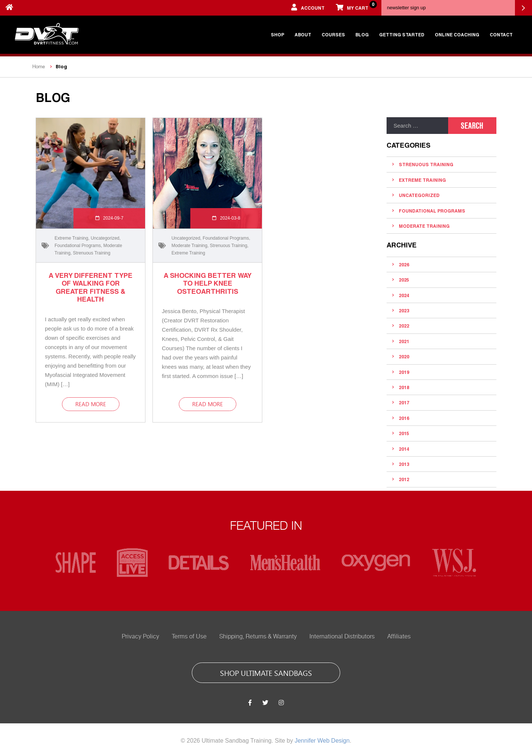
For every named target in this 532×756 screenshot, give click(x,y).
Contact (501, 34)
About (303, 34)
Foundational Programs (78, 246)
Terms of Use (189, 637)
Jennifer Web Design (322, 741)
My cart (355, 6)
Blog (362, 34)
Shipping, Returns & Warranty (258, 637)
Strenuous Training (92, 253)
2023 (404, 310)
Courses (333, 34)
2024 (404, 295)
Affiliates (399, 637)
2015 (404, 433)
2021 (404, 341)
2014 (404, 449)
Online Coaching (457, 34)
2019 (404, 372)
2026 (404, 264)
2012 (404, 479)
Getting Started (402, 34)
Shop (278, 34)
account (308, 7)
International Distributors (342, 637)
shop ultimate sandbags (266, 673)
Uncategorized (105, 238)
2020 (404, 356)
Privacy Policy (140, 637)
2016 (404, 418)
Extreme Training (71, 238)
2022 (404, 326)
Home (39, 67)
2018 (404, 387)
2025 (404, 280)
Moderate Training (189, 246)
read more (91, 404)
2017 (404, 402)
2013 (404, 464)
